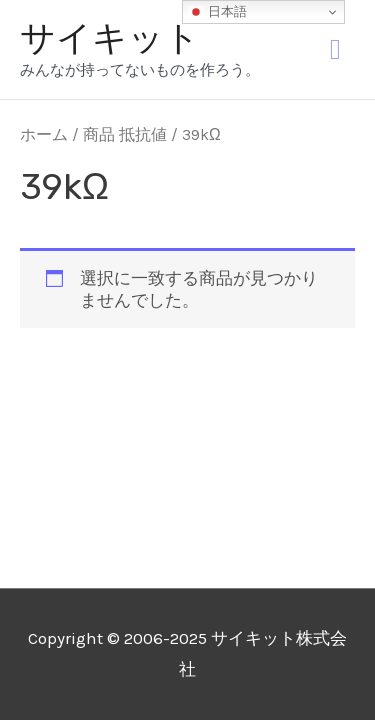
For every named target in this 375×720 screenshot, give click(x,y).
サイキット (110, 38)
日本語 (217, 12)
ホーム (44, 135)
